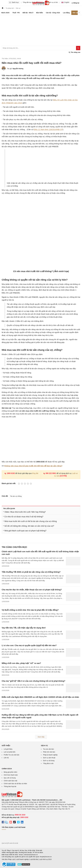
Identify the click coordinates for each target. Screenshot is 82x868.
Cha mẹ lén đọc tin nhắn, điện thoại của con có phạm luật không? (32, 590)
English (65, 2)
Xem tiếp (41, 737)
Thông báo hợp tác (10, 786)
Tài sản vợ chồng (16, 496)
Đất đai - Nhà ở (28, 13)
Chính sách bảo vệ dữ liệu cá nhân (15, 784)
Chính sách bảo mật (10, 781)
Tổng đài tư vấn (48, 763)
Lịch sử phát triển (10, 752)
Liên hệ (6, 758)
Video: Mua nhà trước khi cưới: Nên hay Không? (25, 512)
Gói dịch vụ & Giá (52, 2)
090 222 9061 (50, 473)
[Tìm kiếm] (78, 48)
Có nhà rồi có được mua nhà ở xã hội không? (24, 517)
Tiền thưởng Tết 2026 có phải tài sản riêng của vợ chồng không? (31, 572)
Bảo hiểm (39, 13)
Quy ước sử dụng (10, 778)
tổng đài (35, 473)
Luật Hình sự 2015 (45, 859)
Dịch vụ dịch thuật (49, 758)
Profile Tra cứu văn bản (11, 755)
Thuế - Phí (16, 13)
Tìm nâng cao (74, 52)
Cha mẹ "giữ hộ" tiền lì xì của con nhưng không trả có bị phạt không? (33, 681)
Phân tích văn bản (49, 752)
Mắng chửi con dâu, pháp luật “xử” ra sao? (21, 663)
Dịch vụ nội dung (49, 761)
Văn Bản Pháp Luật (8, 859)
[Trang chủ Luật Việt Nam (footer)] (41, 794)
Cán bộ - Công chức (53, 13)
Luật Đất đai (34, 859)
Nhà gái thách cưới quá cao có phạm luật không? (25, 531)
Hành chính (5, 13)
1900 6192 (10, 473)
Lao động (66, 13)
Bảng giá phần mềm (10, 772)
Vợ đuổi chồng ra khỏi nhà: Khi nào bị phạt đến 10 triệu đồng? (30, 610)
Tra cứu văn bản (48, 749)
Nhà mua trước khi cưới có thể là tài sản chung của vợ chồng (31, 521)
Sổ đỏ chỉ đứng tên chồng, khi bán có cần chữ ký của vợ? (29, 526)
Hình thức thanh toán (11, 775)
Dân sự (75, 13)
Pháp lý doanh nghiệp (50, 755)
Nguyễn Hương (18, 69)
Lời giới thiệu (8, 749)
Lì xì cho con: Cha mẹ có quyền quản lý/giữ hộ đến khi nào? (29, 645)
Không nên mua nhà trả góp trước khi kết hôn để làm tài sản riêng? (33, 466)
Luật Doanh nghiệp (22, 859)
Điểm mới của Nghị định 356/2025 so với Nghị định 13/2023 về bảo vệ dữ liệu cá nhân (40, 697)
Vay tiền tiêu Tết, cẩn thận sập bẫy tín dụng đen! (24, 628)
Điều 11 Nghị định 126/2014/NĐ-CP (48, 130)
